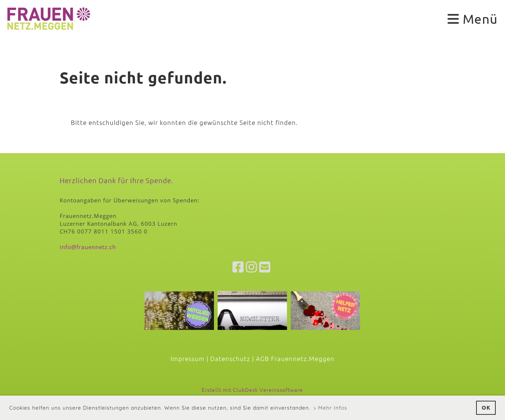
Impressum (188, 358)
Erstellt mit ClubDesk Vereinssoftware (252, 390)
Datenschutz (230, 358)
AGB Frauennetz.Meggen (295, 358)
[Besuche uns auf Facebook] (238, 267)
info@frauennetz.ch (88, 247)
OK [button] (486, 407)
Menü (473, 19)
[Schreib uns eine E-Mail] (265, 267)
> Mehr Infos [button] (330, 408)
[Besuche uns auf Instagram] (252, 267)
